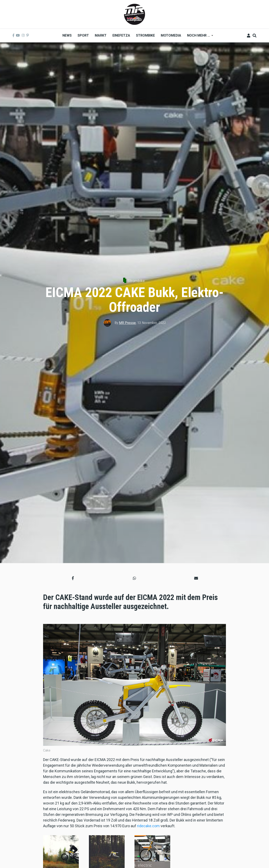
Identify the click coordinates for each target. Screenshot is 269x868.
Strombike (136, 281)
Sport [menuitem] (83, 35)
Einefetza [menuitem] (121, 35)
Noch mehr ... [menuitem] (199, 37)
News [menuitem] (67, 35)
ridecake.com (148, 826)
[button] (73, 578)
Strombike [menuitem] (145, 35)
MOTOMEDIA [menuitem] (171, 35)
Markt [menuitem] (101, 35)
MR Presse (127, 323)
